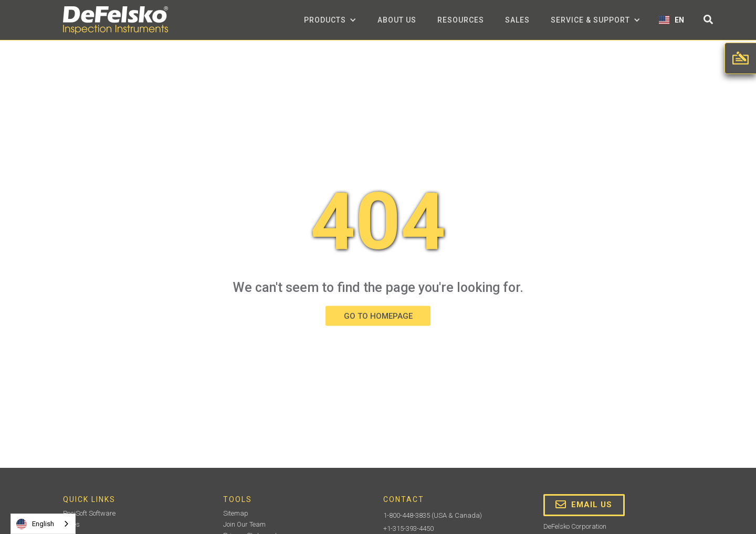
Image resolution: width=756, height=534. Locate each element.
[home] (115, 20)
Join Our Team (244, 524)
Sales (517, 20)
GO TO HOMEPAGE (378, 316)
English (35, 524)
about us (397, 20)
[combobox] (43, 524)
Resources (461, 20)
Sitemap (236, 513)
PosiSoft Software (89, 513)
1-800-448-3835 (407, 515)
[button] (330, 20)
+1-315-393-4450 (408, 528)
